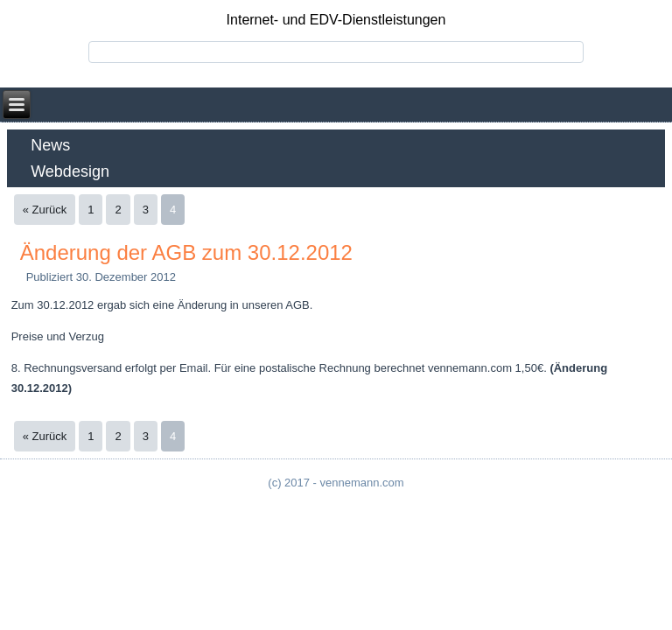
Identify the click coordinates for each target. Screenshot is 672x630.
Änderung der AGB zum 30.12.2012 (186, 252)
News (50, 145)
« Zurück (45, 210)
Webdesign (70, 171)
